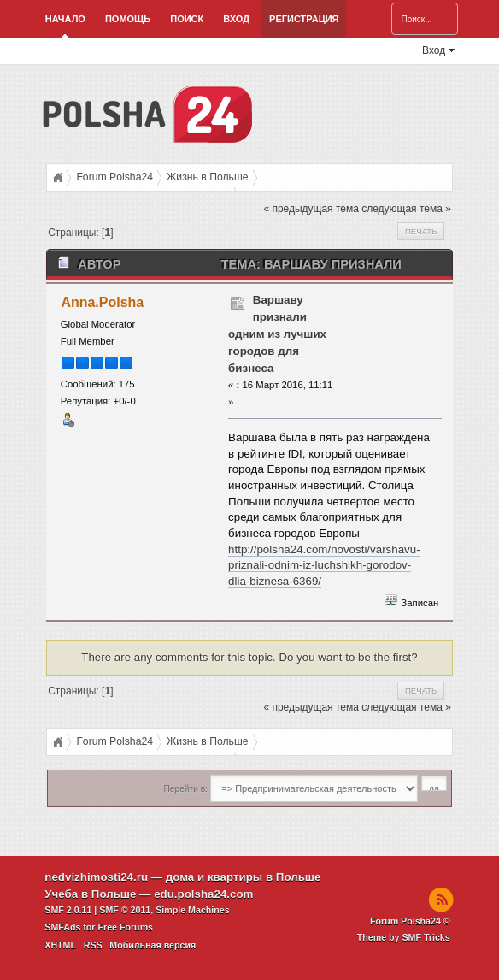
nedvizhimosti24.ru (96, 877)
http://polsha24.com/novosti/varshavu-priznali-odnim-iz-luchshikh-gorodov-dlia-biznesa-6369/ (324, 565)
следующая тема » (406, 209)
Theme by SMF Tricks (404, 937)
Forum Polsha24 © (410, 921)
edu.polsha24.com (203, 894)
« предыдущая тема (311, 209)
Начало (65, 19)
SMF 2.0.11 (68, 910)
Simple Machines (192, 910)
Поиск (187, 19)
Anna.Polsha (102, 302)
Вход (236, 19)
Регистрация (304, 19)
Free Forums (125, 927)
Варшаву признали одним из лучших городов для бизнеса (277, 334)
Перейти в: (186, 789)
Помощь (128, 19)
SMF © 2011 (125, 910)
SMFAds (62, 927)
